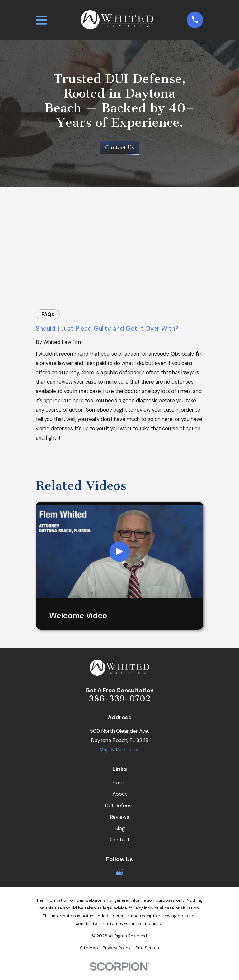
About (120, 794)
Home (119, 782)
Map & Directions (119, 750)
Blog (120, 828)
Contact (120, 840)
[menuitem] (89, 948)
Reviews (119, 817)
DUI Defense (120, 805)
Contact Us (120, 148)
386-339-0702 (120, 699)
